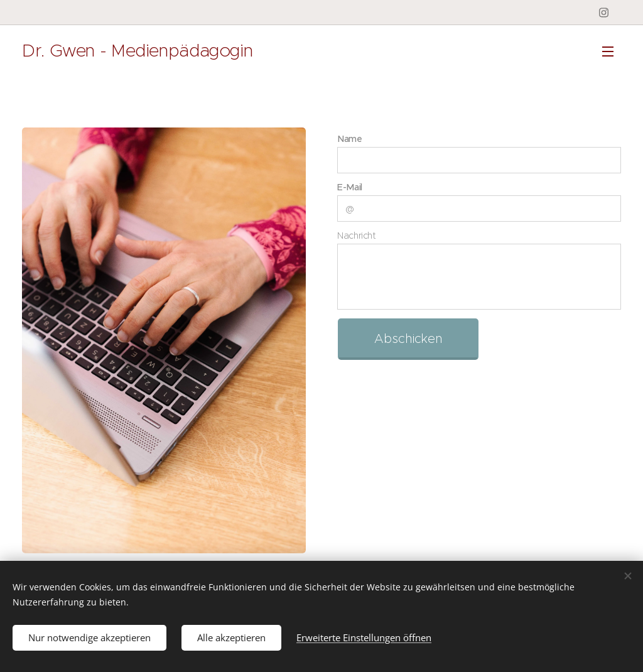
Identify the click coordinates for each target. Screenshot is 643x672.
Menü (608, 51)
